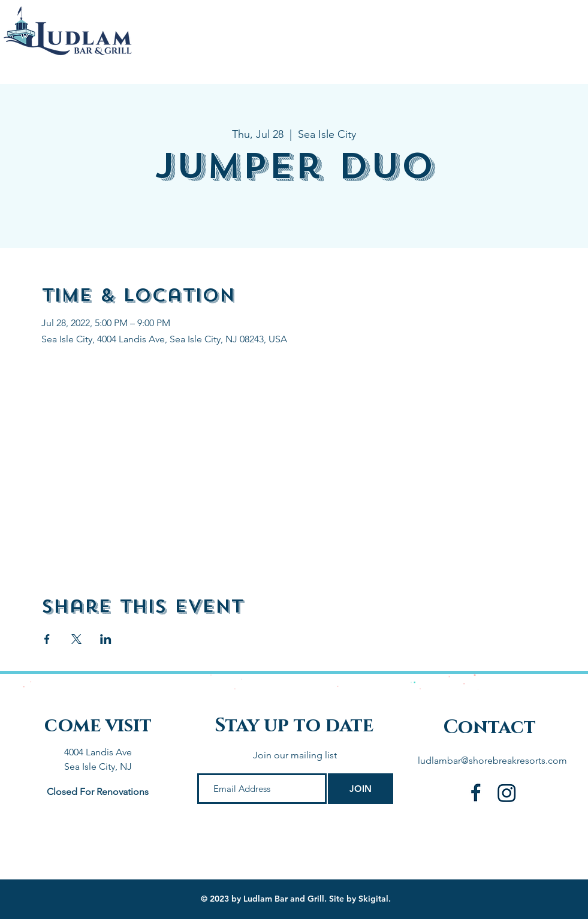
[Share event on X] (76, 639)
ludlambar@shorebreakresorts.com (492, 760)
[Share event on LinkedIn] (106, 639)
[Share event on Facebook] (47, 639)
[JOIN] (361, 789)
